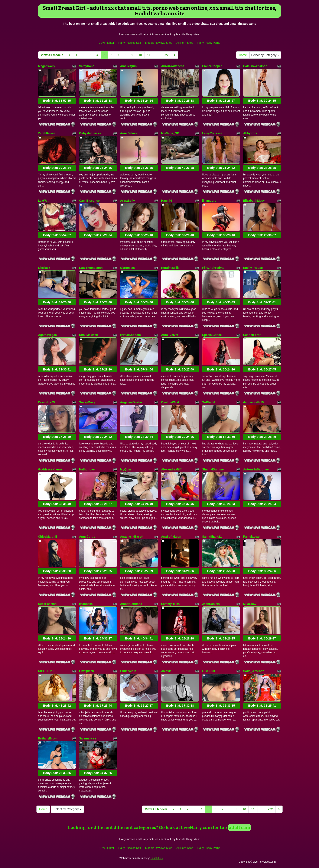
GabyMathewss (90, 133)
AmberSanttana (131, 604)
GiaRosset (128, 268)
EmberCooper (212, 66)
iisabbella (86, 604)
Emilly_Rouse (253, 268)
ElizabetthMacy (254, 201)
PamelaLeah (252, 537)
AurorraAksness (173, 66)
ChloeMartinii (48, 537)
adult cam (240, 827)
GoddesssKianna (50, 469)
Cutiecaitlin (128, 671)
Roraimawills (170, 268)
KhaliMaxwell (88, 335)
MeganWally (47, 66)
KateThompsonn (91, 268)
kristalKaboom (131, 335)
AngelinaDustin (131, 402)
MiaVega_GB (170, 133)
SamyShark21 (212, 537)
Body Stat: (57, 101)
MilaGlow (250, 604)
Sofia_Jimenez (253, 671)
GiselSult (209, 671)
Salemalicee (88, 738)
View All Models (52, 55)
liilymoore (209, 201)
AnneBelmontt (130, 133)
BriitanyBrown (48, 738)
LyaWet (43, 201)
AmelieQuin (128, 66)
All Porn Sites (185, 43)
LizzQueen (87, 671)
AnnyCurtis (87, 537)
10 (140, 55)
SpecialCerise (212, 335)
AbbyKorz (250, 133)
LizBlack (44, 268)
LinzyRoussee (212, 133)
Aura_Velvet (170, 335)
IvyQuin (126, 469)
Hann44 (167, 201)
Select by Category (265, 55)
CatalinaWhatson (255, 66)
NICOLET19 (46, 671)
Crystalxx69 (47, 402)
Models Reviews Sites (159, 43)
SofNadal (209, 402)
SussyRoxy (87, 402)
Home (243, 55)
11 (149, 55)
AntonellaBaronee (256, 469)
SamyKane (87, 66)
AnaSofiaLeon (171, 537)
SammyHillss (170, 604)
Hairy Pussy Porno (209, 43)
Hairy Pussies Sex (129, 43)
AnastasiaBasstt (132, 537)
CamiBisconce (89, 201)
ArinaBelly (128, 201)
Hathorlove (87, 469)
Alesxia (166, 671)
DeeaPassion (47, 604)
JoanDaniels (211, 604)
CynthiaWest (170, 402)
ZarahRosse (47, 133)
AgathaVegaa (48, 335)
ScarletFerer (252, 335)
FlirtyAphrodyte (213, 268)
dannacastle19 (253, 402)
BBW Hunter (106, 43)
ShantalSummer (214, 469)
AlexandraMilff (171, 469)
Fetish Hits (157, 858)
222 (166, 55)
